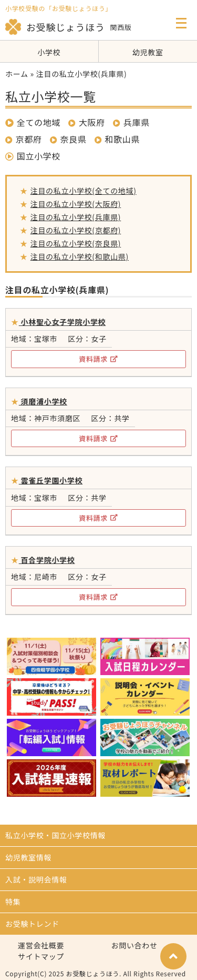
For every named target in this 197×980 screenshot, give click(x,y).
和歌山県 (122, 139)
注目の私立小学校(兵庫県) (76, 217)
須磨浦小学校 (43, 401)
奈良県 (74, 139)
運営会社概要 (41, 945)
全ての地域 (33, 122)
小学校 (49, 52)
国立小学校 (33, 156)
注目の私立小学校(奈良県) (76, 243)
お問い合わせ (134, 945)
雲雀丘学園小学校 (51, 480)
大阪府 (92, 122)
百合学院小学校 (47, 560)
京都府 (29, 139)
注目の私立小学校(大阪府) (76, 204)
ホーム (17, 74)
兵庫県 (137, 122)
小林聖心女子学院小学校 (63, 322)
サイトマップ (41, 956)
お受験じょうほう (55, 27)
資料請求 (98, 359)
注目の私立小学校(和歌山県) (80, 256)
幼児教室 (148, 52)
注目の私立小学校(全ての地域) (84, 191)
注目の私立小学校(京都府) (76, 230)
